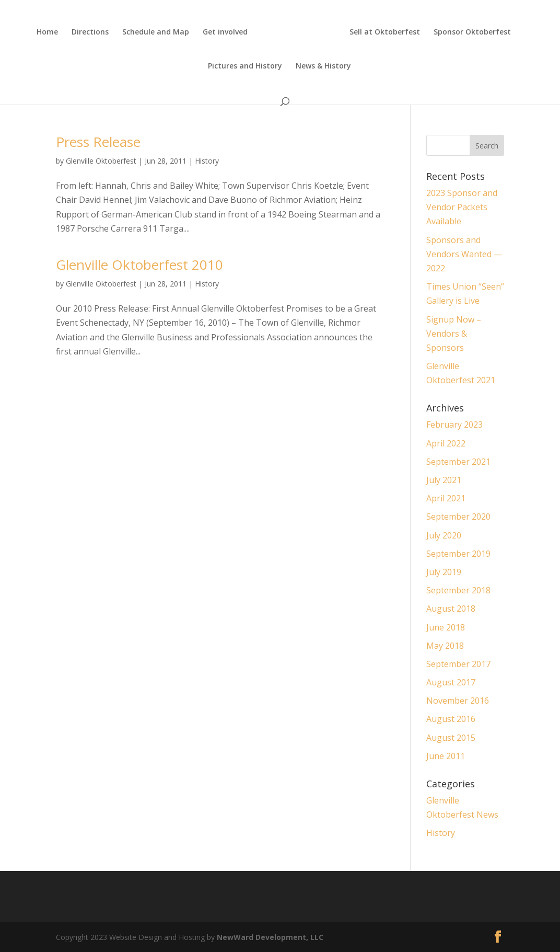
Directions (90, 32)
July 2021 (444, 480)
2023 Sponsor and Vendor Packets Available (462, 207)
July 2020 (444, 535)
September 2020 (458, 517)
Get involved (225, 32)
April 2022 (446, 443)
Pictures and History (245, 66)
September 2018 (458, 590)
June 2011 (446, 756)
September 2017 (458, 664)
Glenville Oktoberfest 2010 (139, 265)
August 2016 (451, 719)
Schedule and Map (156, 32)
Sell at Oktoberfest (385, 32)
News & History (323, 66)
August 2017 (451, 682)
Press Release (98, 142)
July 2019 (444, 572)
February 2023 (454, 425)
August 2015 (451, 738)
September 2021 (458, 462)
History (207, 161)
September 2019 (458, 554)
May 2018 (445, 646)
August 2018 (451, 609)
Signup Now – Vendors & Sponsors (454, 334)
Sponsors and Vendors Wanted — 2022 (464, 254)
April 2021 (446, 498)
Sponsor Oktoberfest (472, 32)
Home (47, 32)
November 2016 (458, 701)
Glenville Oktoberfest (101, 161)
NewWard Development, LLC (270, 937)
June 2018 (446, 627)
